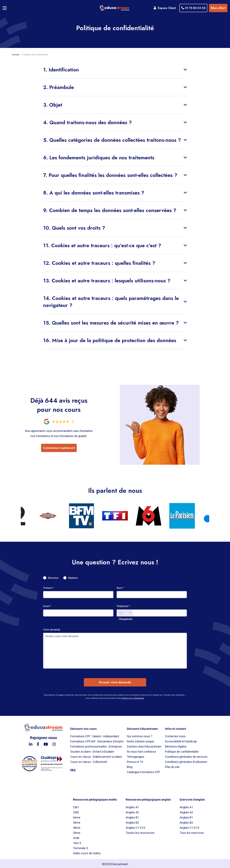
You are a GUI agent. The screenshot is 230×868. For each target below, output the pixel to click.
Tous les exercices (192, 831)
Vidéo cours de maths (87, 852)
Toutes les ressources (140, 831)
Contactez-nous (175, 735)
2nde (76, 837)
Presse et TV (135, 761)
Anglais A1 (132, 806)
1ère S (77, 842)
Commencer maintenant (59, 447)
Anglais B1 (132, 816)
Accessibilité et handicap (181, 740)
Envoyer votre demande (115, 681)
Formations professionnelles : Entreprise (96, 745)
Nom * (120, 587)
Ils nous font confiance (141, 750)
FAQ (73, 769)
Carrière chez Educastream (144, 745)
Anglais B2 (132, 821)
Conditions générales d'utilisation (186, 761)
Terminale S (80, 847)
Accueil (16, 53)
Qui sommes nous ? (140, 735)
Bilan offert (218, 7)
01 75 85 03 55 (193, 7)
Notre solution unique (140, 740)
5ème (77, 821)
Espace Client (164, 7)
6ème (77, 816)
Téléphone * (123, 605)
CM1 (76, 806)
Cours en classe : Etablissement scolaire (96, 755)
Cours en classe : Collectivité (89, 761)
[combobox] (125, 612)
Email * (47, 605)
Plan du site (172, 766)
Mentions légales (176, 745)
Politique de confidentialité (133, 697)
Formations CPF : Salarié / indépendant (95, 735)
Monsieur (53, 577)
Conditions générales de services (186, 755)
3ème (77, 831)
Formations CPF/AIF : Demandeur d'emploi (97, 740)
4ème (77, 826)
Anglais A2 (132, 811)
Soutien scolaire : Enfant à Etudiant (92, 750)
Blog (130, 766)
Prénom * (48, 587)
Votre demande (52, 628)
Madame (73, 577)
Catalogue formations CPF (143, 771)
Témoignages (136, 755)
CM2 (76, 811)
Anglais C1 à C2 (136, 826)
